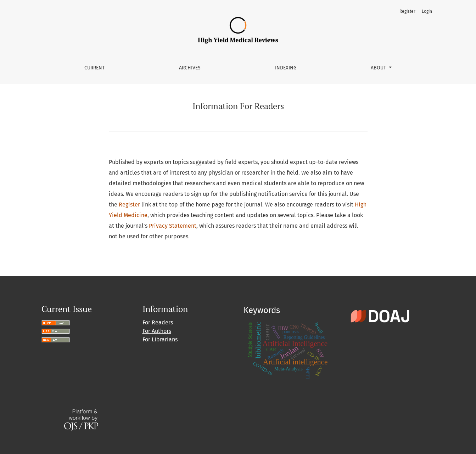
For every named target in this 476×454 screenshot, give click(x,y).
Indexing (286, 68)
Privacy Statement (173, 226)
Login (427, 11)
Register (407, 11)
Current (94, 68)
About (379, 68)
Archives (190, 68)
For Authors (157, 331)
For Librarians (160, 339)
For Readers (158, 322)
